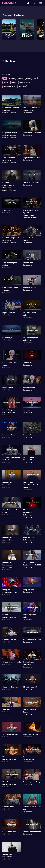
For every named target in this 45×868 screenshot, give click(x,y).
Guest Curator (25, 83)
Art (35, 78)
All (5, 78)
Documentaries (9, 87)
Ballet (28, 78)
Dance (21, 78)
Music (6, 83)
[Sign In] (28, 3)
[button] (35, 3)
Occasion (22, 87)
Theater (12, 78)
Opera (14, 83)
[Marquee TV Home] (9, 3)
